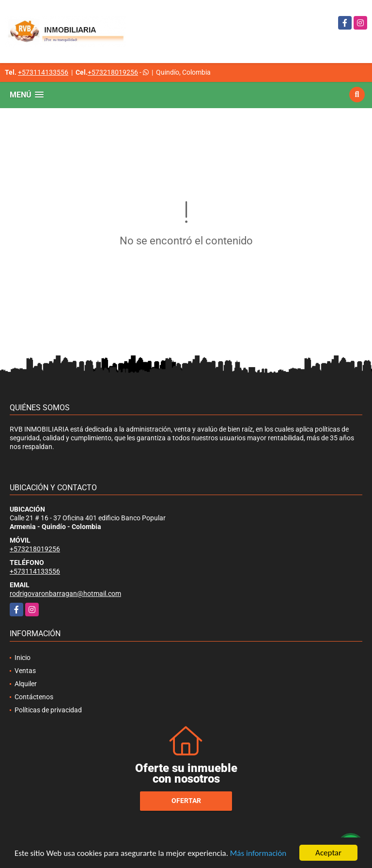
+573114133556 (43, 72)
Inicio (23, 658)
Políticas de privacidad (48, 710)
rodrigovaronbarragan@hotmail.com (65, 594)
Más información (258, 853)
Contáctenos (34, 697)
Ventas (25, 671)
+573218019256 (113, 72)
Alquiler (26, 684)
